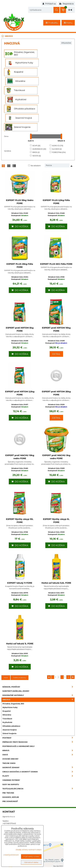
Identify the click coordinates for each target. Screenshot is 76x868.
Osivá (39, 718)
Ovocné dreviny (10, 722)
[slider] (31, 100)
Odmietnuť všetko (31, 862)
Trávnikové (7, 682)
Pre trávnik (8, 756)
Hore (6, 641)
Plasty (39, 739)
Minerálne (7, 678)
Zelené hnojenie (9, 697)
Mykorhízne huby (10, 671)
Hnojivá (39, 663)
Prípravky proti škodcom (39, 705)
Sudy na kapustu (11, 748)
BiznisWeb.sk (68, 864)
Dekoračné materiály (39, 658)
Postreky (39, 701)
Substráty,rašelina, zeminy (16, 654)
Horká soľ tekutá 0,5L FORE (56, 546)
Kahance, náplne (11, 760)
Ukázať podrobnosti (11, 855)
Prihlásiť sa (49, 4)
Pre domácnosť (10, 765)
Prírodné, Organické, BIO (13, 667)
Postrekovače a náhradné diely (19, 709)
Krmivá (39, 714)
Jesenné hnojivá (10, 693)
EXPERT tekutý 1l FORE (20, 546)
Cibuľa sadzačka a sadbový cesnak (39, 735)
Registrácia (66, 4)
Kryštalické (7, 686)
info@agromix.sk (9, 798)
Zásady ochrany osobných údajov (29, 850)
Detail (56, 317)
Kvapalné (7, 674)
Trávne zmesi (9, 726)
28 (68, 640)
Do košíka (20, 190)
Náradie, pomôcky (39, 650)
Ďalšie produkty (19, 641)
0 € (70, 10)
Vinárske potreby (11, 743)
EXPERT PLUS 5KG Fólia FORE (56, 227)
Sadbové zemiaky (39, 731)
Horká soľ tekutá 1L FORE (20, 607)
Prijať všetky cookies (31, 856)
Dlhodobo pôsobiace (11, 689)
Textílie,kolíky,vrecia (39, 752)
